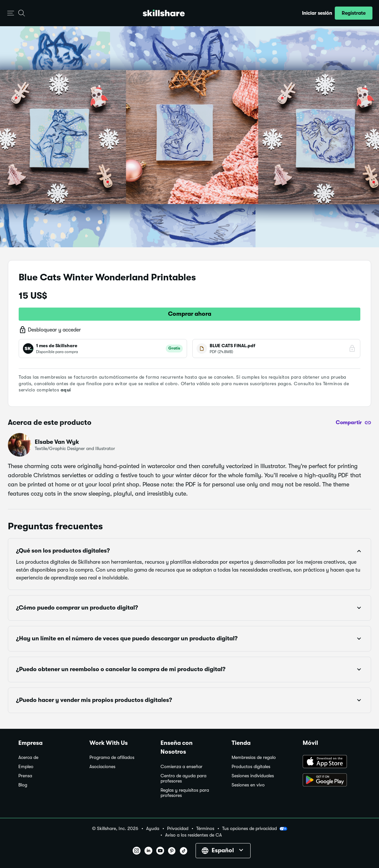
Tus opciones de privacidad (255, 829)
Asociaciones (102, 767)
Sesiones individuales (253, 776)
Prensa (25, 776)
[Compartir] (353, 423)
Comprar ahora (190, 314)
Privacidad (178, 829)
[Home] (164, 13)
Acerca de (28, 757)
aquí (66, 390)
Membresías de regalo (254, 757)
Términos (205, 829)
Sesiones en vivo (248, 785)
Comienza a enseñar (181, 767)
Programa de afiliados (112, 757)
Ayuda (153, 829)
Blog (23, 785)
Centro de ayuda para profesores (183, 778)
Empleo (26, 767)
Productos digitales (251, 767)
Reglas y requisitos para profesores (185, 793)
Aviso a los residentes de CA (193, 835)
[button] (11, 13)
